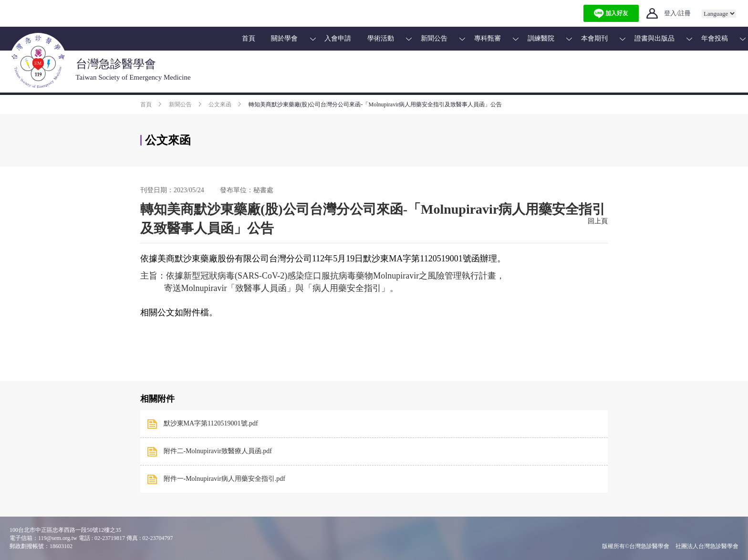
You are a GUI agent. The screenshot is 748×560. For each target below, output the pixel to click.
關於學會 (284, 38)
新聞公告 (434, 38)
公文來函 (220, 104)
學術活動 (381, 38)
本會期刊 (594, 38)
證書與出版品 (654, 38)
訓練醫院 (541, 38)
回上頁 (598, 221)
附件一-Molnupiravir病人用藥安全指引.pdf (224, 479)
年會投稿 (715, 38)
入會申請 (338, 38)
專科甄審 (488, 38)
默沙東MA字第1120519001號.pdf (211, 423)
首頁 (249, 38)
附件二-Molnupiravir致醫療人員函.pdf (218, 451)
